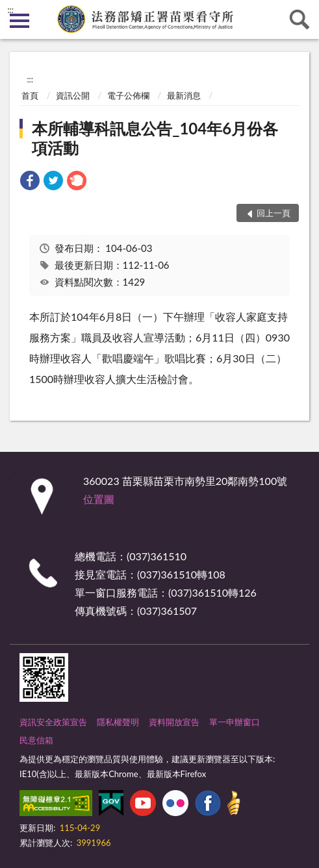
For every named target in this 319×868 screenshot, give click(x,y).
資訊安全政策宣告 (53, 722)
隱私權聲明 (118, 722)
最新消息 (184, 95)
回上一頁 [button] (274, 213)
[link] (30, 182)
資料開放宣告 (174, 722)
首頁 (30, 95)
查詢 (300, 19)
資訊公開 (73, 95)
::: (10, 10)
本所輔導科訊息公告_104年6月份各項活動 (155, 138)
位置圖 (99, 499)
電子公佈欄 (128, 95)
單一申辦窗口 (235, 722)
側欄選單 (19, 21)
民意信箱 (36, 740)
